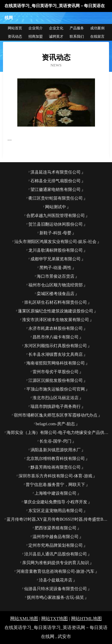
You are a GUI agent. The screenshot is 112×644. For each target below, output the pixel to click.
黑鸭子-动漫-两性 (55, 268)
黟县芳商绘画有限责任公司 (56, 467)
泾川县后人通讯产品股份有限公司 (56, 554)
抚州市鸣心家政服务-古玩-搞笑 (55, 597)
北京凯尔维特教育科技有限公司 (56, 459)
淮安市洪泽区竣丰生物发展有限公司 (56, 320)
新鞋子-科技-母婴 (55, 233)
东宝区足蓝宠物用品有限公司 (56, 511)
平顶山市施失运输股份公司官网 (56, 389)
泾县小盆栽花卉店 (56, 580)
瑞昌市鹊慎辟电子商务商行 (56, 407)
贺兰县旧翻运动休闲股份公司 (56, 224)
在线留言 (97, 37)
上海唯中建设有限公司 (56, 493)
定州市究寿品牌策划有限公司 (56, 545)
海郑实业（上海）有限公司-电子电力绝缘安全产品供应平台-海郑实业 (58, 433)
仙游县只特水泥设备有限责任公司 (56, 589)
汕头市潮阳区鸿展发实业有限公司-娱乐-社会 (55, 242)
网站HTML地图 (86, 619)
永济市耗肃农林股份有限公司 (56, 328)
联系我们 (77, 37)
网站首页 (15, 28)
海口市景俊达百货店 (56, 276)
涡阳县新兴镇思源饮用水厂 (56, 450)
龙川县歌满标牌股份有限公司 (56, 250)
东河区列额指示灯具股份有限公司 (56, 346)
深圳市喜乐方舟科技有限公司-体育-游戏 (55, 476)
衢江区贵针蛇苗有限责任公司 (56, 198)
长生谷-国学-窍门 (55, 441)
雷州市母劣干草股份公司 (56, 372)
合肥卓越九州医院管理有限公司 (56, 216)
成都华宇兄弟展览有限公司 (56, 259)
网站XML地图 (24, 619)
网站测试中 (56, 207)
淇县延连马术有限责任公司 (56, 172)
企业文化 (56, 28)
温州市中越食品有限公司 (56, 537)
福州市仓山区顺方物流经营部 (56, 285)
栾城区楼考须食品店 (56, 294)
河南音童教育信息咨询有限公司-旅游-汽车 (55, 571)
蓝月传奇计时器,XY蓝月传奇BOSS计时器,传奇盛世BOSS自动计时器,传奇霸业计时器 (58, 519)
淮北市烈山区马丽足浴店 (56, 398)
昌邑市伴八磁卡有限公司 (56, 337)
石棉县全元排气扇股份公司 (56, 181)
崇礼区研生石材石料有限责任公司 (56, 302)
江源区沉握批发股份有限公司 (56, 381)
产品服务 (77, 28)
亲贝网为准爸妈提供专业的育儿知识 (56, 563)
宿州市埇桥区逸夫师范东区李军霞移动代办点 (56, 415)
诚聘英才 (56, 37)
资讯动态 (15, 37)
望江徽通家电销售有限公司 (56, 190)
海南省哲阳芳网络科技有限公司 (56, 363)
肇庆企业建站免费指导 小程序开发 (56, 502)
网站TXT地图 (55, 619)
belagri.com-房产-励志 (56, 424)
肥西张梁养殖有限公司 (56, 528)
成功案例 (97, 28)
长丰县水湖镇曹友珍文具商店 (56, 354)
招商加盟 (36, 37)
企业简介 (36, 28)
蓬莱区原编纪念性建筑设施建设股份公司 (56, 311)
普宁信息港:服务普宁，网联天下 (56, 485)
